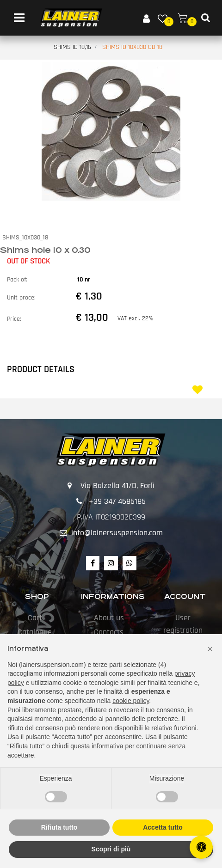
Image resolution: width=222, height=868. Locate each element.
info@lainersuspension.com (117, 533)
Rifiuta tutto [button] (59, 827)
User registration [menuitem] (183, 624)
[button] (111, 131)
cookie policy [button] (131, 701)
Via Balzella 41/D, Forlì (117, 486)
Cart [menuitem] (35, 618)
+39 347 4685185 (117, 501)
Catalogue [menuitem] (35, 632)
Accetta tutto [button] (163, 827)
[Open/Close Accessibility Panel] (201, 847)
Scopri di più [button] (111, 849)
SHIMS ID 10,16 (72, 47)
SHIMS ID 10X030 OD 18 (132, 47)
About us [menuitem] (109, 618)
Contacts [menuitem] (109, 632)
